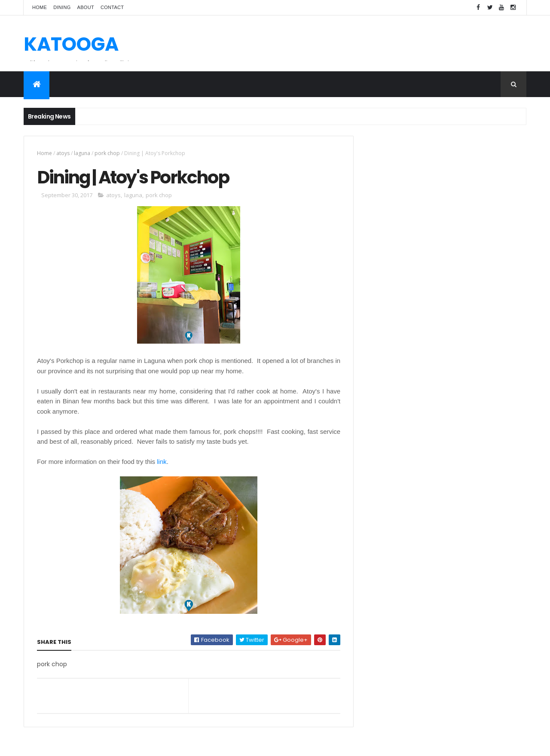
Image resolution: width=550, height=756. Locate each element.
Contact (112, 7)
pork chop (107, 153)
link (162, 462)
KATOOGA (71, 44)
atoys (63, 153)
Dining (62, 7)
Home (40, 7)
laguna (82, 153)
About (86, 7)
